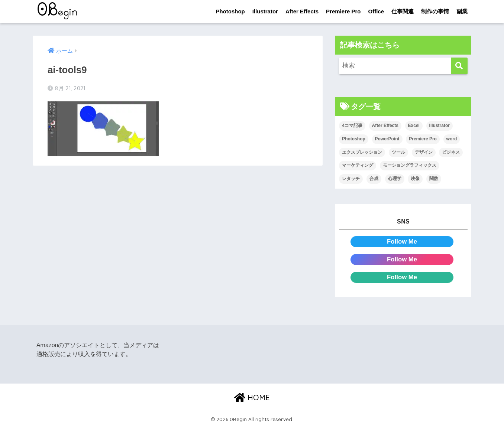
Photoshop (230, 11)
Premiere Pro (343, 11)
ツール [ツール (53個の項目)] (398, 152)
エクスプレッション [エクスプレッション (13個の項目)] (362, 152)
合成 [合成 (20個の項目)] (374, 179)
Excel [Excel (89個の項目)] (414, 126)
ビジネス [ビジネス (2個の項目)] (451, 152)
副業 (462, 11)
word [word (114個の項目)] (452, 139)
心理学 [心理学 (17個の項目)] (395, 179)
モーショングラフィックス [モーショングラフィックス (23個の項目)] (410, 165)
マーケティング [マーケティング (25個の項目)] (358, 165)
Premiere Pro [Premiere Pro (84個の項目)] (423, 139)
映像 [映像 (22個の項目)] (415, 179)
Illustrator (265, 11)
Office (376, 11)
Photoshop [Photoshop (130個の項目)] (354, 139)
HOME (252, 397)
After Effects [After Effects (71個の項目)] (385, 126)
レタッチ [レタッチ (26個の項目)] (351, 179)
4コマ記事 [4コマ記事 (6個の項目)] (352, 126)
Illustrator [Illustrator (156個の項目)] (440, 126)
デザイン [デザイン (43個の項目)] (424, 152)
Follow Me (402, 242)
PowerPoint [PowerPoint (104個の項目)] (387, 139)
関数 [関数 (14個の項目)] (434, 179)
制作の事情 (435, 11)
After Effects (302, 11)
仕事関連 (403, 11)
